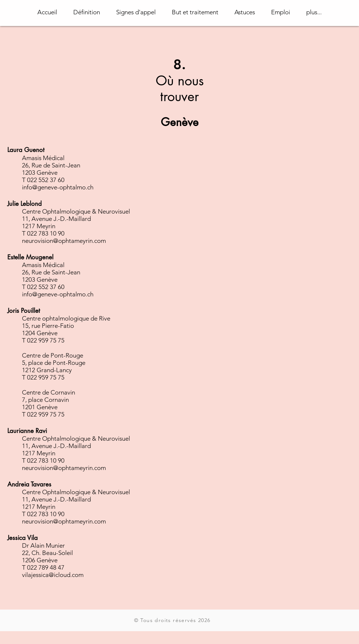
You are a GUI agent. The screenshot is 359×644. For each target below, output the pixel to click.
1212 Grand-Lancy (47, 370)
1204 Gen (35, 333)
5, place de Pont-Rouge (54, 363)
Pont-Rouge (67, 355)
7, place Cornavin (45, 400)
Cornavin (63, 392)
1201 (29, 407)
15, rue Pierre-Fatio (48, 326)
